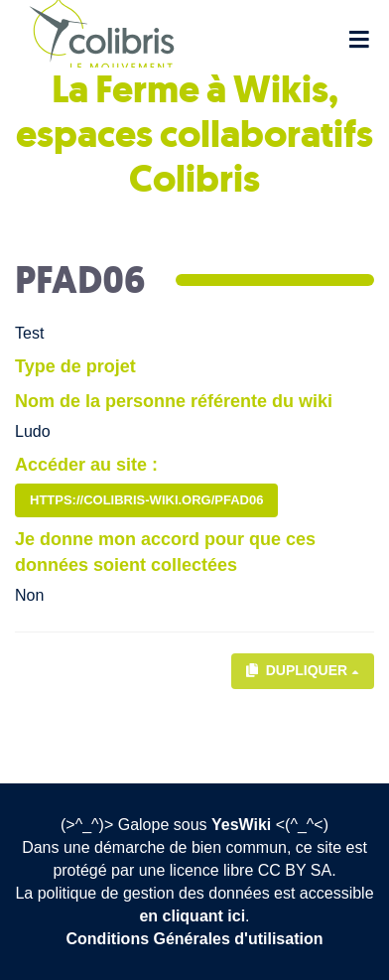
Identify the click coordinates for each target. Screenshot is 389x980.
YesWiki (241, 825)
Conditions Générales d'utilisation (195, 939)
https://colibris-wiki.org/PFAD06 (146, 500)
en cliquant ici (192, 916)
